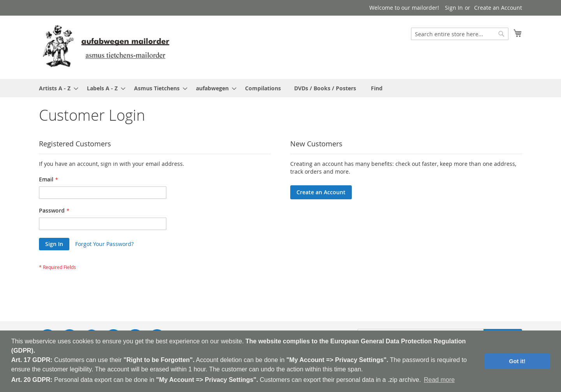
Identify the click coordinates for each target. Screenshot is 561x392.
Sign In (454, 8)
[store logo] (106, 47)
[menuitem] (56, 88)
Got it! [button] (517, 361)
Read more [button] (439, 380)
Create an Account (498, 8)
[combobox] (460, 34)
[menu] (280, 88)
